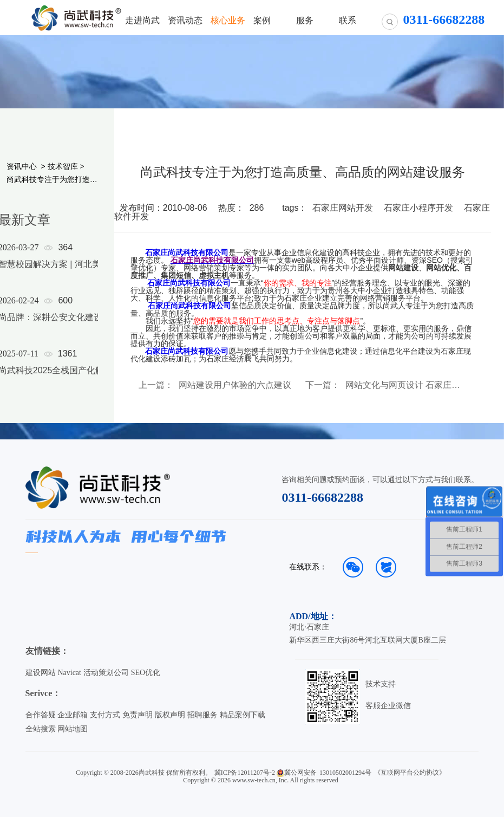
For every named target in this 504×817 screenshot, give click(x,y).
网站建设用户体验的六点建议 (235, 385)
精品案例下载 (243, 715)
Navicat (69, 673)
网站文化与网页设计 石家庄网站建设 (403, 385)
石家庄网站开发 (343, 208)
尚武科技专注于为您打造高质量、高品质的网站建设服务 (52, 179)
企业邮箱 (73, 715)
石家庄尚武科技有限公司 (187, 252)
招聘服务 (202, 715)
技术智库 (63, 166)
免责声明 (138, 715)
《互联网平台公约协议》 (410, 773)
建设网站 (41, 673)
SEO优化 (146, 673)
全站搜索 (41, 729)
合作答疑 (41, 715)
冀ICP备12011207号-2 (245, 773)
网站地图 (73, 729)
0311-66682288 (322, 497)
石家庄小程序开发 (418, 208)
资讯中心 (22, 166)
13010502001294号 (345, 773)
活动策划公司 (106, 673)
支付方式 (105, 715)
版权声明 (170, 715)
